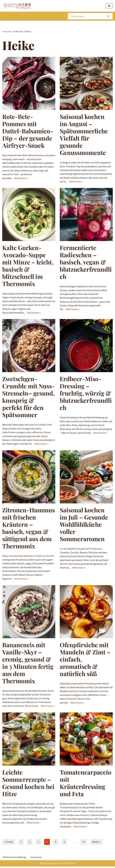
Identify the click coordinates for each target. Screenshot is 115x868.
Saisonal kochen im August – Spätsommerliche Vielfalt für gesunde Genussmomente (84, 135)
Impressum (36, 859)
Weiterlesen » (21, 178)
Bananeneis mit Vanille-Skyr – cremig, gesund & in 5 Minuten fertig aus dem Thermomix (28, 664)
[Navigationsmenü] (109, 6)
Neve (43, 865)
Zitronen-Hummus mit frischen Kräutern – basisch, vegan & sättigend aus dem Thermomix (29, 528)
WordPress (69, 865)
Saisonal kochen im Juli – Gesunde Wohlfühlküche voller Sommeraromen (84, 525)
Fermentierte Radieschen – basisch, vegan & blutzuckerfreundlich (86, 262)
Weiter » (96, 843)
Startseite (7, 31)
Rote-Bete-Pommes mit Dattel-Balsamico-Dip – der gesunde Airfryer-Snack (28, 131)
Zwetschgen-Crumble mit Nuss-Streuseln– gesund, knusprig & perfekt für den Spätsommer (28, 397)
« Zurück (9, 843)
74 (84, 843)
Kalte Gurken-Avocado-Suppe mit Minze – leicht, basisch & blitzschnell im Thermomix (28, 266)
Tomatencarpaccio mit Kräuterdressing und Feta (86, 784)
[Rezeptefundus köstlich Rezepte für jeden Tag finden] (17, 6)
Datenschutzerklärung (14, 859)
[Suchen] (86, 16)
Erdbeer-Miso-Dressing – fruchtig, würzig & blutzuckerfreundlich (86, 394)
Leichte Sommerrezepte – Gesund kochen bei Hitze (28, 784)
